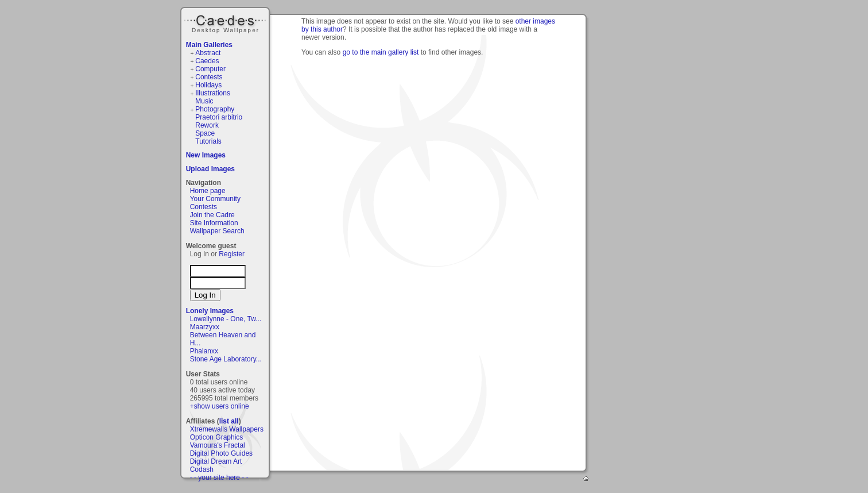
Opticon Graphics (217, 437)
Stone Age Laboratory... (226, 359)
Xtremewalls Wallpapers (227, 429)
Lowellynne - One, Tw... (226, 319)
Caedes (226, 22)
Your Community (215, 199)
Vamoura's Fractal (218, 445)
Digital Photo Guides (221, 453)
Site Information (214, 223)
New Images (206, 155)
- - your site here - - (219, 477)
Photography (215, 109)
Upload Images (210, 169)
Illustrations (213, 93)
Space (205, 133)
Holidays (208, 85)
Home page (208, 191)
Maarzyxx (205, 327)
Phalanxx (204, 351)
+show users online (220, 406)
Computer (210, 69)
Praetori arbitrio (219, 117)
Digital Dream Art (216, 461)
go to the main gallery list (381, 52)
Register (232, 254)
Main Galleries (209, 45)
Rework (207, 125)
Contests (209, 77)
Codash (202, 469)
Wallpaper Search (217, 231)
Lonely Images (210, 311)
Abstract (208, 53)
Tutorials (208, 141)
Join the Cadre (212, 215)
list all (229, 421)
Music (204, 101)
